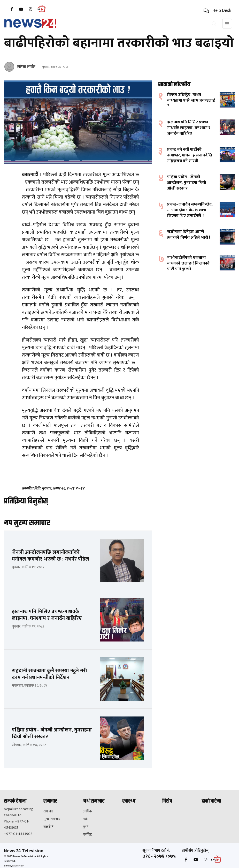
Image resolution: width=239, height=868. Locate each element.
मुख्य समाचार (52, 819)
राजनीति (48, 827)
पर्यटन (87, 819)
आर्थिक (87, 811)
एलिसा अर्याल (26, 67)
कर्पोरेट (87, 835)
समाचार (48, 811)
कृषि (86, 827)
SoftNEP (18, 866)
